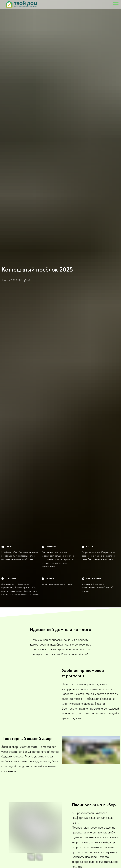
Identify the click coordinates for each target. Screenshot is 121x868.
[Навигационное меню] (116, 4)
